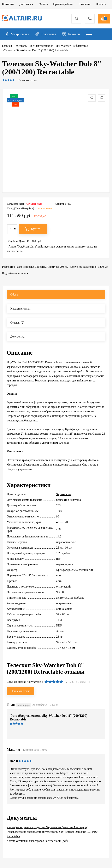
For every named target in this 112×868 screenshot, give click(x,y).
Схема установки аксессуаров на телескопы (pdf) (38, 841)
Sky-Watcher (64, 494)
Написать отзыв (20, 691)
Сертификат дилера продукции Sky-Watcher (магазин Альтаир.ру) (48, 827)
